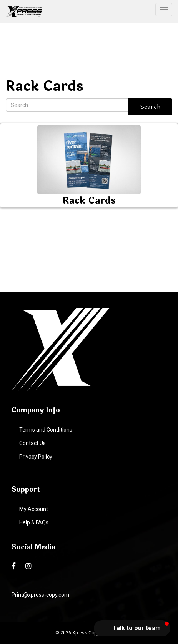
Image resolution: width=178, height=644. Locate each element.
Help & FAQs (34, 522)
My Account (34, 509)
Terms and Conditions (46, 430)
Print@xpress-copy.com (40, 595)
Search (150, 107)
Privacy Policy (36, 457)
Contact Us (32, 443)
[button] (132, 628)
